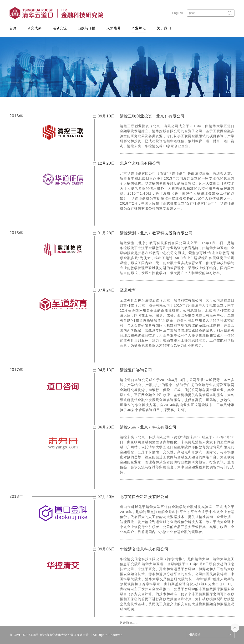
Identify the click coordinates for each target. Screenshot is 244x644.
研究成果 (35, 28)
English (178, 13)
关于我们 (164, 28)
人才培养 (114, 28)
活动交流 (60, 28)
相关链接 (195, 634)
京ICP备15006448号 (24, 635)
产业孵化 (139, 28)
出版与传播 (87, 28)
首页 (13, 28)
